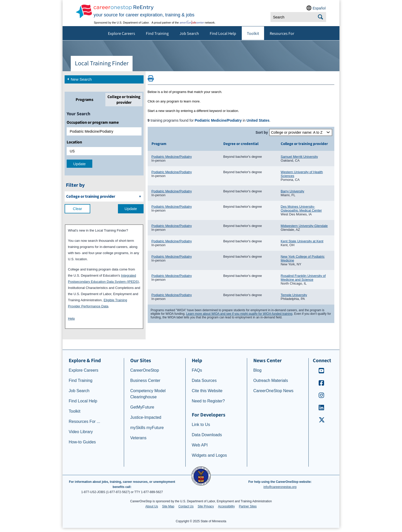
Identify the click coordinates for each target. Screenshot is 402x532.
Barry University (293, 191)
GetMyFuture (142, 407)
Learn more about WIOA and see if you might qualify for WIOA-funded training (239, 314)
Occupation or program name (93, 122)
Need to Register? (208, 401)
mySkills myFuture (147, 428)
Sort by (262, 132)
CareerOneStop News (273, 391)
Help (71, 319)
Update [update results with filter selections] (131, 209)
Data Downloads (207, 435)
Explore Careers (122, 34)
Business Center (145, 380)
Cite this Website (207, 391)
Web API (200, 445)
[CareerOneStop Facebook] (321, 385)
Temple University (294, 295)
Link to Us (201, 425)
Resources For (282, 34)
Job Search (189, 34)
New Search (79, 79)
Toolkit (253, 34)
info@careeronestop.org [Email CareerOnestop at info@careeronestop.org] (280, 487)
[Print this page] (151, 80)
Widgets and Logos (209, 455)
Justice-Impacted (146, 417)
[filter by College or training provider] (104, 196)
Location (74, 142)
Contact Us (186, 506)
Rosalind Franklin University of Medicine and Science (303, 278)
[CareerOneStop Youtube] (321, 372)
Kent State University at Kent (302, 241)
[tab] (84, 100)
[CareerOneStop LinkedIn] (321, 409)
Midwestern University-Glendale (304, 226)
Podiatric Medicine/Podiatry (172, 157)
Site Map (168, 506)
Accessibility (226, 506)
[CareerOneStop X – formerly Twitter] (321, 421)
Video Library (81, 432)
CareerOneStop (145, 370)
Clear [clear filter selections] (77, 209)
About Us (152, 506)
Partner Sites (248, 506)
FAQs (197, 370)
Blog (257, 370)
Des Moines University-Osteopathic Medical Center (301, 208)
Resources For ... (84, 421)
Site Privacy (206, 506)
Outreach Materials (271, 380)
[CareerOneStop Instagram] (321, 397)
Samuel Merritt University (299, 157)
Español (319, 8)
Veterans (138, 438)
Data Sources (204, 380)
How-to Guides (82, 442)
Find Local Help (223, 34)
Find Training (157, 34)
